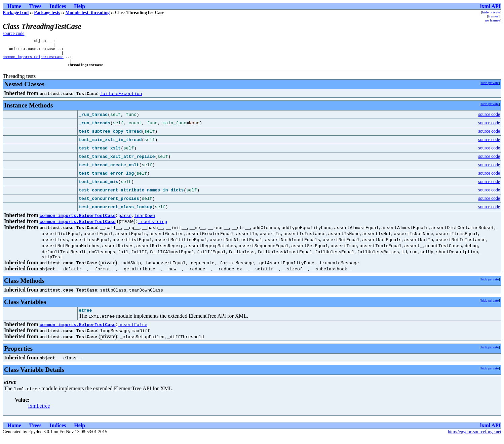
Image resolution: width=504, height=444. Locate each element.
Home (14, 6)
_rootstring (153, 226)
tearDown (145, 220)
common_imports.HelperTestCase (33, 60)
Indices (58, 6)
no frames (493, 20)
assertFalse (133, 331)
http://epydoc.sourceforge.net (475, 438)
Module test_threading (88, 13)
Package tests (47, 13)
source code (14, 33)
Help (80, 6)
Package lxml (16, 13)
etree (85, 317)
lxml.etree (39, 413)
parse (125, 220)
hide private (491, 12)
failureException (121, 98)
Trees (35, 6)
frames (493, 16)
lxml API (490, 6)
